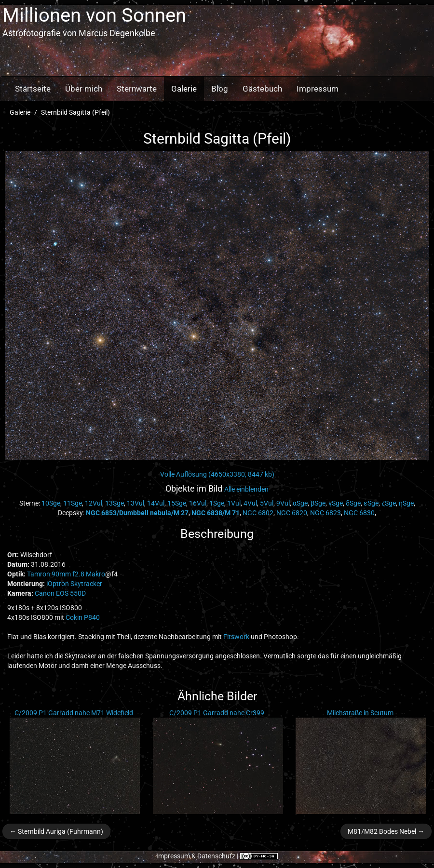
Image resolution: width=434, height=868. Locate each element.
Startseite (33, 89)
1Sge (217, 503)
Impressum (318, 89)
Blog (220, 89)
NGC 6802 (258, 513)
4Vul (250, 503)
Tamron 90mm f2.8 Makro (66, 574)
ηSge (406, 503)
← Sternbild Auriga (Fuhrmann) (56, 831)
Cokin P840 (83, 617)
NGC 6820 (292, 513)
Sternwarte (137, 89)
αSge (300, 503)
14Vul (156, 503)
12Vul (94, 503)
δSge (353, 503)
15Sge (177, 503)
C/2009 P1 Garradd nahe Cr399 (217, 713)
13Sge (115, 503)
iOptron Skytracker (74, 584)
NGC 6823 (325, 513)
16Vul (198, 503)
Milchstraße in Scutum (360, 713)
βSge (318, 503)
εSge (371, 503)
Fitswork (236, 637)
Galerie (184, 89)
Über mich (84, 89)
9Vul (283, 503)
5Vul (267, 503)
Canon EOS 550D (60, 593)
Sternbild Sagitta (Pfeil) (75, 112)
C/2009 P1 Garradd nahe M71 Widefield (74, 713)
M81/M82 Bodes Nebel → (386, 831)
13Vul (136, 503)
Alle (246, 489)
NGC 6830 (359, 513)
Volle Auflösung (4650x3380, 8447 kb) (217, 474)
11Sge (73, 503)
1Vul (234, 503)
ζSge (389, 503)
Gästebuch (262, 89)
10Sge (51, 503)
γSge (336, 503)
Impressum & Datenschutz (196, 856)
